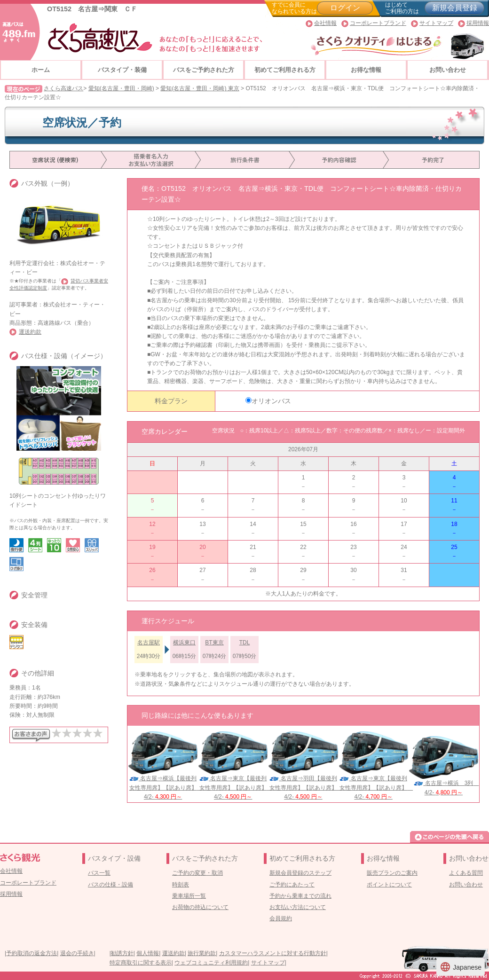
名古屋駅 (149, 643)
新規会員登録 (455, 8)
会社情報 (325, 23)
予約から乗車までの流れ (300, 896)
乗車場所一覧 (189, 896)
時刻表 (181, 885)
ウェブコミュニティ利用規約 (211, 963)
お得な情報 (366, 70)
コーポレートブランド (378, 23)
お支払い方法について (298, 907)
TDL (245, 643)
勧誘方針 (122, 953)
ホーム (41, 70)
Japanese (461, 967)
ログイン (345, 8)
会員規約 (281, 918)
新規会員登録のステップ (300, 873)
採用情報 (478, 23)
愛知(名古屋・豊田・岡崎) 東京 (200, 88)
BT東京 (214, 643)
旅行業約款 (202, 953)
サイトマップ (436, 23)
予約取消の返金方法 (32, 953)
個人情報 (148, 953)
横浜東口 (184, 643)
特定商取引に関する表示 (141, 963)
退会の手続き (77, 953)
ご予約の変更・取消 (197, 873)
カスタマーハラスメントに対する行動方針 (273, 953)
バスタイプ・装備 (122, 70)
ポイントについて (389, 885)
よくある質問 (466, 873)
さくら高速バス (63, 88)
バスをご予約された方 (204, 70)
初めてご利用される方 (285, 70)
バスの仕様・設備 (110, 885)
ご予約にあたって (292, 885)
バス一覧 (99, 873)
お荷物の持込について (200, 907)
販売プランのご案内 (392, 873)
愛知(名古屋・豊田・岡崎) (121, 88)
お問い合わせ (448, 70)
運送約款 (30, 332)
